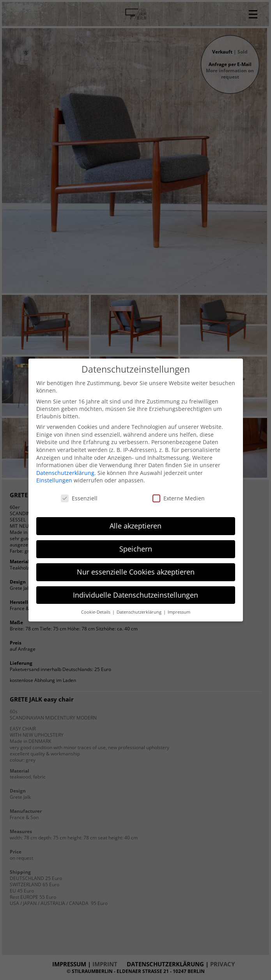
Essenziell (79, 498)
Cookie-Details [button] (96, 612)
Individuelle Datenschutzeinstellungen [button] (135, 595)
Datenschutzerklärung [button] (140, 612)
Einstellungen (54, 480)
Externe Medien (179, 498)
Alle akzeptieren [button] (135, 526)
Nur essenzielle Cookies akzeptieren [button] (136, 572)
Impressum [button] (179, 612)
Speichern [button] (136, 549)
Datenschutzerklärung (65, 473)
